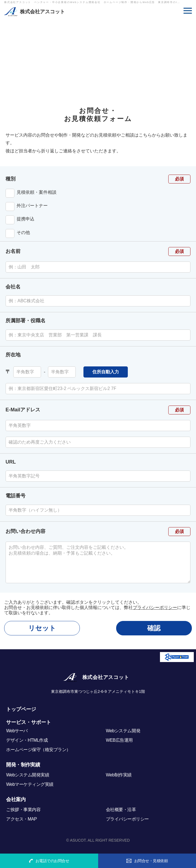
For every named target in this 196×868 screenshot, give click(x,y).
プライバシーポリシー (155, 607)
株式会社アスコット (42, 12)
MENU (188, 9)
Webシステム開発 (123, 731)
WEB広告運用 (119, 740)
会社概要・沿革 (121, 810)
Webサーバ (17, 731)
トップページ (21, 709)
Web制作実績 (119, 775)
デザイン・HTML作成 (27, 740)
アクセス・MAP (21, 819)
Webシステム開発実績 (28, 775)
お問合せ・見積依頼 (147, 861)
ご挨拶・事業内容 (23, 810)
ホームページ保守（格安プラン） (38, 750)
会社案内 (16, 799)
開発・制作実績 (23, 765)
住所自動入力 (106, 372)
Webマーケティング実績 (30, 784)
